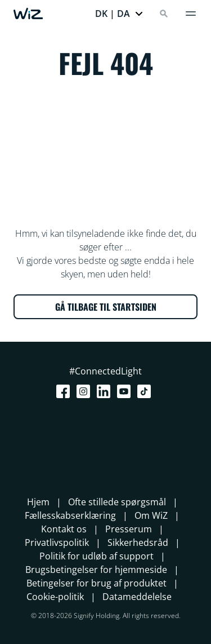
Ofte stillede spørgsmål (117, 502)
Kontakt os (64, 529)
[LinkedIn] (106, 391)
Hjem (38, 502)
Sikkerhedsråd (138, 542)
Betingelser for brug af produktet (96, 583)
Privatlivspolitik (57, 542)
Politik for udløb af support (96, 556)
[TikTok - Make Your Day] (146, 391)
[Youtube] (126, 391)
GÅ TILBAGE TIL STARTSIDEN (106, 307)
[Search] (164, 14)
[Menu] (191, 14)
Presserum (129, 529)
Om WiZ (151, 515)
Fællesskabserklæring (70, 515)
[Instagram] (86, 391)
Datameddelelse (137, 597)
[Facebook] (65, 391)
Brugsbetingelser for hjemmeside (96, 570)
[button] (119, 14)
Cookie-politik (55, 597)
